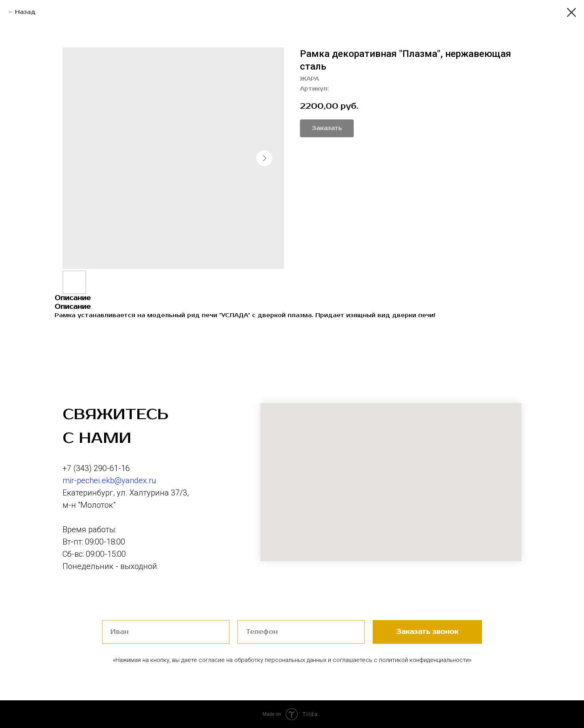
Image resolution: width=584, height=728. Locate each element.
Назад (25, 12)
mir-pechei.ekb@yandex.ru (109, 480)
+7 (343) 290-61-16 (96, 468)
